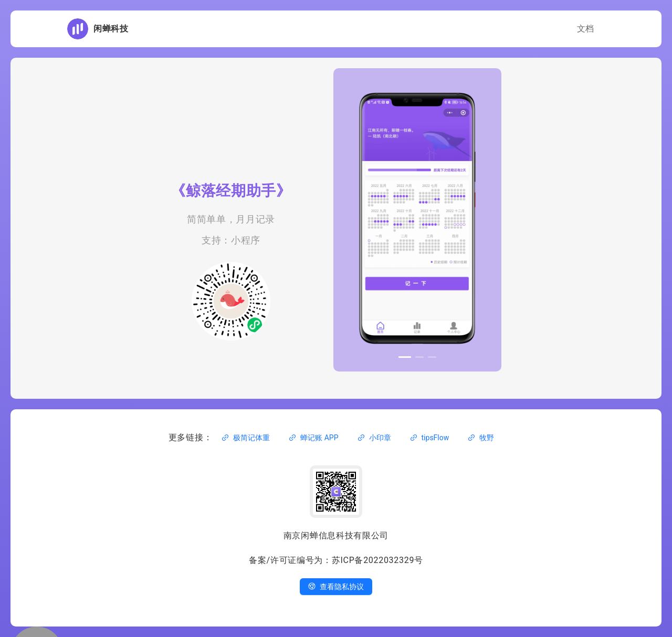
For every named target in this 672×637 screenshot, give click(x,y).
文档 (586, 29)
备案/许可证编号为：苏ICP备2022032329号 (336, 560)
